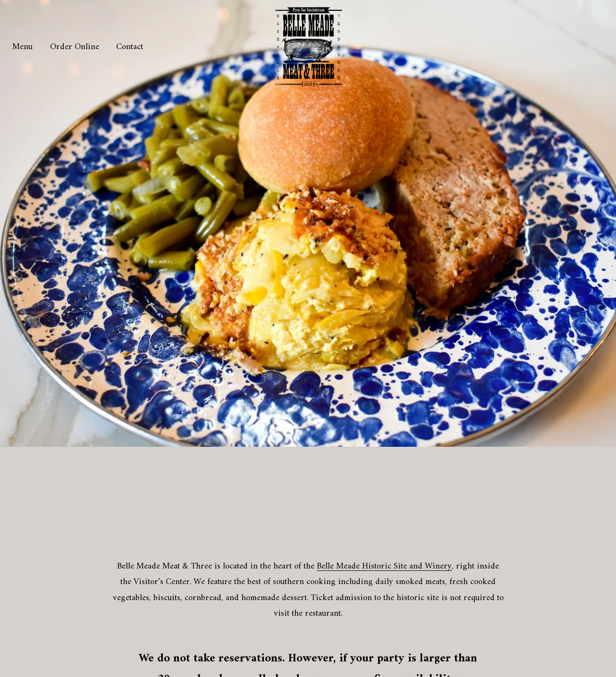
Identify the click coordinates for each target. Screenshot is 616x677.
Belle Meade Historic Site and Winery (384, 566)
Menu (22, 47)
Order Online (75, 47)
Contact (130, 47)
